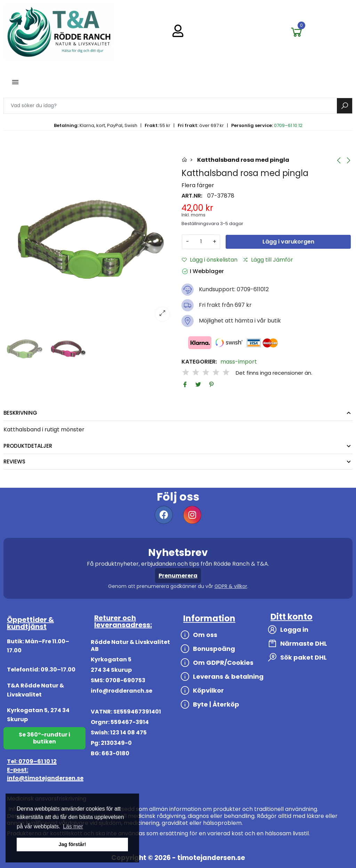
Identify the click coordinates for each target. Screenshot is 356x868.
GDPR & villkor (231, 586)
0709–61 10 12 (288, 125)
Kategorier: (199, 362)
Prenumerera (178, 576)
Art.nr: (192, 196)
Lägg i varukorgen (288, 242)
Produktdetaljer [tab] (28, 446)
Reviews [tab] (14, 461)
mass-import (239, 362)
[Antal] (201, 242)
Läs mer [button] (73, 826)
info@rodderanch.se (122, 691)
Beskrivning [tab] (20, 413)
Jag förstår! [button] (72, 844)
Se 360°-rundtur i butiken (44, 738)
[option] (89, 241)
